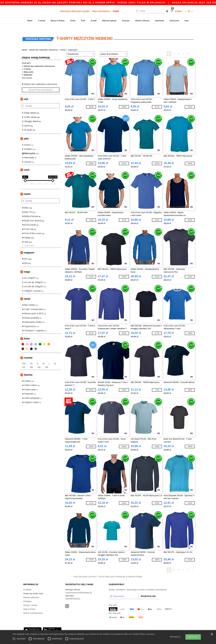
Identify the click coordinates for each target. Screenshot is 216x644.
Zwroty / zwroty (30, 598)
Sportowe (160, 21)
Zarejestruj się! (148, 589)
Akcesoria (174, 21)
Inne (187, 21)
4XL (39, 360)
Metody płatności (31, 591)
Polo (83, 21)
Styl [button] (26, 92)
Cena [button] (27, 163)
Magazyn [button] (29, 246)
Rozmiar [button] (28, 351)
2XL (24, 360)
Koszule (126, 21)
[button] (168, 11)
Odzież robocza (142, 21)
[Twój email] (124, 589)
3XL (31, 360)
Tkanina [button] (28, 368)
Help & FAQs (29, 602)
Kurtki (94, 21)
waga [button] (27, 265)
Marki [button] (27, 187)
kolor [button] (27, 332)
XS (31, 357)
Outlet (116, 11)
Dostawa (27, 595)
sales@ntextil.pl (73, 592)
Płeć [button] (26, 132)
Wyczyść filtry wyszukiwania (41, 83)
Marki (30, 21)
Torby (73, 21)
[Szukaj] (149, 11)
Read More (150, 634)
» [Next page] (193, 47)
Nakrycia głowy (109, 21)
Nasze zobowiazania (33, 606)
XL (55, 357)
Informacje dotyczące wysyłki (75, 11)
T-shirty (42, 21)
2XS (24, 357)
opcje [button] (27, 292)
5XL (47, 360)
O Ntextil (27, 583)
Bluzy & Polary (58, 21)
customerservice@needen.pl (79, 586)
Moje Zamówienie (101, 11)
